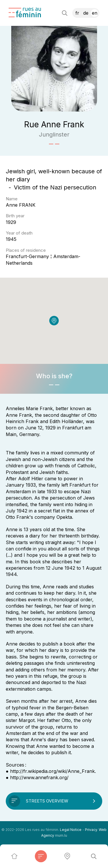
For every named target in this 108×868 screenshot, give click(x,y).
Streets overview (47, 801)
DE (86, 13)
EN (95, 13)
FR (77, 13)
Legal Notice (71, 830)
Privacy (91, 830)
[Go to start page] (25, 13)
